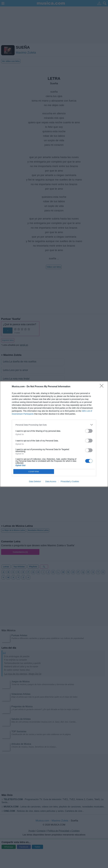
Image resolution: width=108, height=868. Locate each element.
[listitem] (54, 425)
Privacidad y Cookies (70, 481)
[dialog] (54, 434)
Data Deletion (35, 481)
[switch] (89, 431)
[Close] (103, 387)
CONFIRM (34, 471)
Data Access (51, 481)
